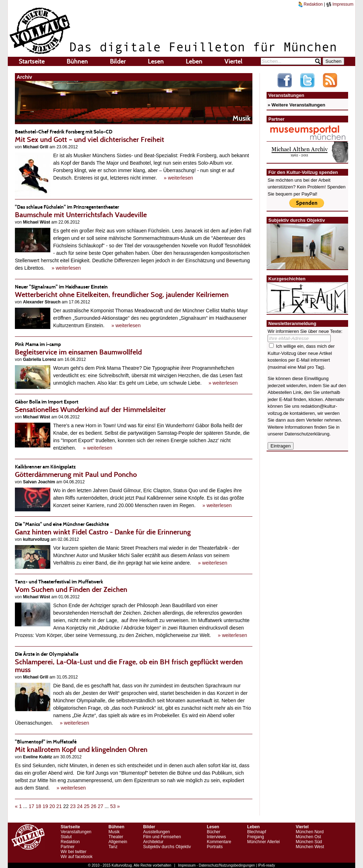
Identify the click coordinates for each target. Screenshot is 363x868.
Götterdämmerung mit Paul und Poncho (134, 471)
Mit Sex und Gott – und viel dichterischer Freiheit (134, 136)
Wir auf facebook (77, 857)
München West (310, 847)
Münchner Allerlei (263, 842)
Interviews (216, 837)
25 (87, 806)
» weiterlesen (178, 178)
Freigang (255, 837)
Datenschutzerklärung (307, 434)
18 (38, 806)
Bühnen (77, 61)
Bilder (118, 61)
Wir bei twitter (74, 852)
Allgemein (118, 842)
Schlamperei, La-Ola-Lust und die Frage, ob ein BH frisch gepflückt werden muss (134, 662)
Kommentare (219, 842)
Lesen (156, 61)
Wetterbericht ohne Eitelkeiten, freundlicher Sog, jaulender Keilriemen (134, 291)
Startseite (32, 61)
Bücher (213, 832)
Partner (68, 847)
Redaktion (311, 4)
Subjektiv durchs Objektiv (167, 847)
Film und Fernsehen (162, 837)
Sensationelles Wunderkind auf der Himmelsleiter (134, 406)
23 (73, 806)
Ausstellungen (157, 832)
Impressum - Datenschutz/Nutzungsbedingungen (216, 865)
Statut (66, 837)
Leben (194, 61)
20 (52, 806)
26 (94, 806)
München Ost (308, 837)
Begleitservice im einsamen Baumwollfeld (134, 348)
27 (101, 806)
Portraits (215, 847)
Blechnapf (256, 832)
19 (45, 806)
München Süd (309, 842)
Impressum (340, 4)
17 (32, 806)
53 (113, 806)
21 (59, 806)
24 (80, 806)
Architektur (153, 842)
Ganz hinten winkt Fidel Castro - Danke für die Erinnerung (134, 528)
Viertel (233, 61)
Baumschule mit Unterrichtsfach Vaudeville (134, 211)
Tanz (113, 847)
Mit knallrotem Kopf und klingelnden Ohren (134, 746)
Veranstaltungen (76, 832)
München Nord (310, 832)
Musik (114, 832)
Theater (116, 837)
